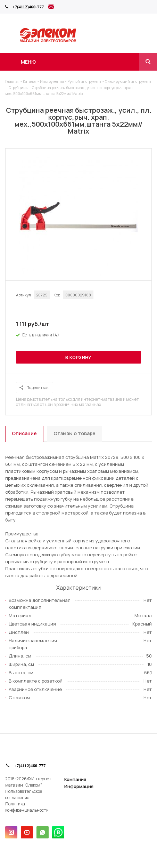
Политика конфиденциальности (27, 807)
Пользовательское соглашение (24, 794)
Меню (28, 62)
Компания (75, 779)
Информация (79, 786)
